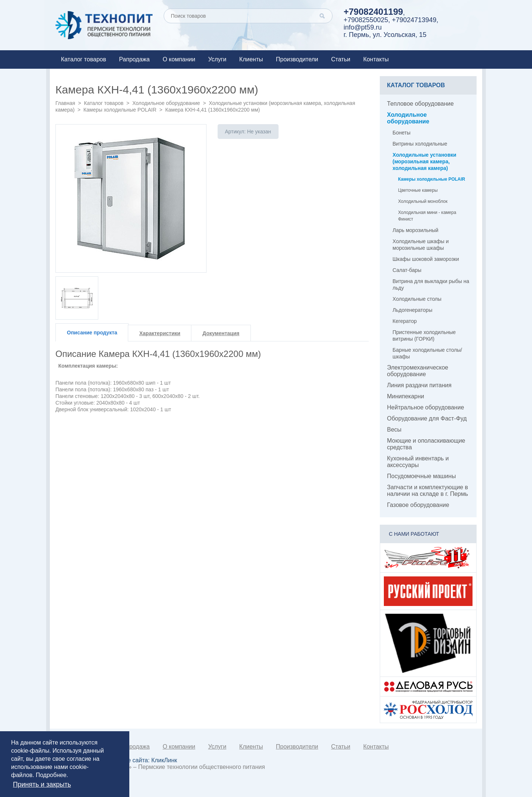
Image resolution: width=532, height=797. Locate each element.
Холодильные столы (417, 299)
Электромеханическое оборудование (418, 371)
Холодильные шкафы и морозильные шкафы (421, 245)
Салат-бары (407, 270)
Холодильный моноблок (423, 201)
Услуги (217, 59)
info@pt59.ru (363, 27)
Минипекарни (406, 396)
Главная (65, 103)
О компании (179, 59)
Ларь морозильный (416, 230)
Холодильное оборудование (166, 103)
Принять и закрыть (42, 784)
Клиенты (251, 59)
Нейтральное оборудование (426, 407)
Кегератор (405, 321)
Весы (394, 430)
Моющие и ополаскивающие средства (426, 444)
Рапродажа (134, 59)
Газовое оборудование (418, 505)
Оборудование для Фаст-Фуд (427, 418)
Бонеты (402, 133)
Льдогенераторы (413, 310)
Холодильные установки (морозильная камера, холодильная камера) (425, 161)
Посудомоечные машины (422, 476)
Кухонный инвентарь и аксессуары (418, 462)
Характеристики (160, 333)
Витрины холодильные (420, 144)
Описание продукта (92, 333)
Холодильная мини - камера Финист (427, 216)
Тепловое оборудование (421, 104)
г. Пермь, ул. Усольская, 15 (385, 35)
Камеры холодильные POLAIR (120, 110)
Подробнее (51, 775)
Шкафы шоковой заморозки (426, 259)
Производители (297, 59)
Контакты (376, 59)
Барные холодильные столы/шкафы (427, 353)
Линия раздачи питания (420, 385)
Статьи (341, 59)
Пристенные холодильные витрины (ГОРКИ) (424, 336)
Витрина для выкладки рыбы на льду (431, 285)
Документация (221, 333)
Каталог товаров (83, 59)
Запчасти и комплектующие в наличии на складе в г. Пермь (428, 491)
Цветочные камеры (418, 190)
